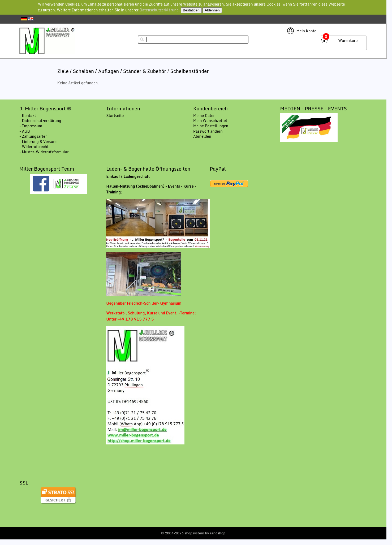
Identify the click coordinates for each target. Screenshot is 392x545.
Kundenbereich (210, 109)
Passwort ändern (208, 131)
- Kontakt (28, 116)
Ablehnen (212, 10)
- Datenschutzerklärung (40, 121)
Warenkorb (348, 40)
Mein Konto (307, 31)
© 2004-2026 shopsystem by (193, 533)
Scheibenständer (190, 71)
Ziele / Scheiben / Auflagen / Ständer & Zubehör (112, 71)
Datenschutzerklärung (159, 10)
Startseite (115, 116)
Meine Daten (204, 116)
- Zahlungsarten (33, 136)
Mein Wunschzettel (210, 121)
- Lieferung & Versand (38, 142)
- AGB (25, 131)
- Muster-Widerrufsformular (44, 152)
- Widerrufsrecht (34, 147)
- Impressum (31, 126)
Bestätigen (191, 10)
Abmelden (202, 136)
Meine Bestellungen (211, 126)
